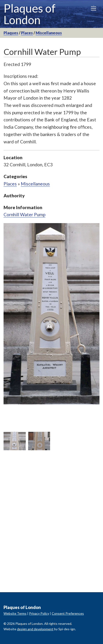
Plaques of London (30, 14)
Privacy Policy (39, 613)
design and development (35, 629)
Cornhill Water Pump (24, 214)
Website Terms (15, 613)
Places (27, 33)
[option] (51, 314)
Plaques (11, 33)
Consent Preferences (68, 613)
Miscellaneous (49, 33)
